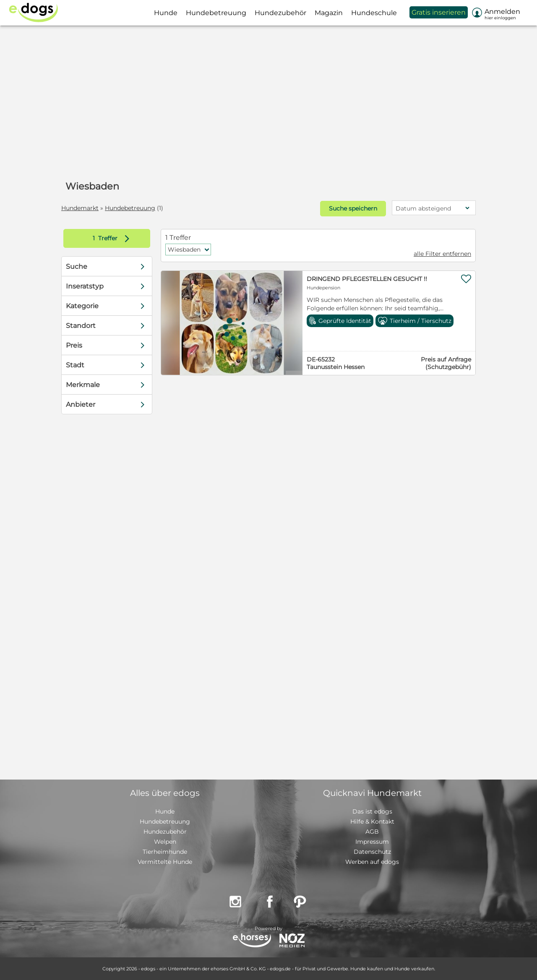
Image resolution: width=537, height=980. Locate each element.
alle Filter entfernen (442, 254)
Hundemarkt (80, 208)
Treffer (113, 238)
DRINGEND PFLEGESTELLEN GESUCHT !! (367, 279)
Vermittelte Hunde (165, 862)
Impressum (372, 842)
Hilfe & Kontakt (372, 821)
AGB (372, 832)
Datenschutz (372, 852)
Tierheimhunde (165, 852)
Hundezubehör (165, 832)
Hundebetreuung (130, 208)
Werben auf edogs (372, 862)
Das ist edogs (372, 811)
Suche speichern (353, 208)
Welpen (165, 842)
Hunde (165, 811)
